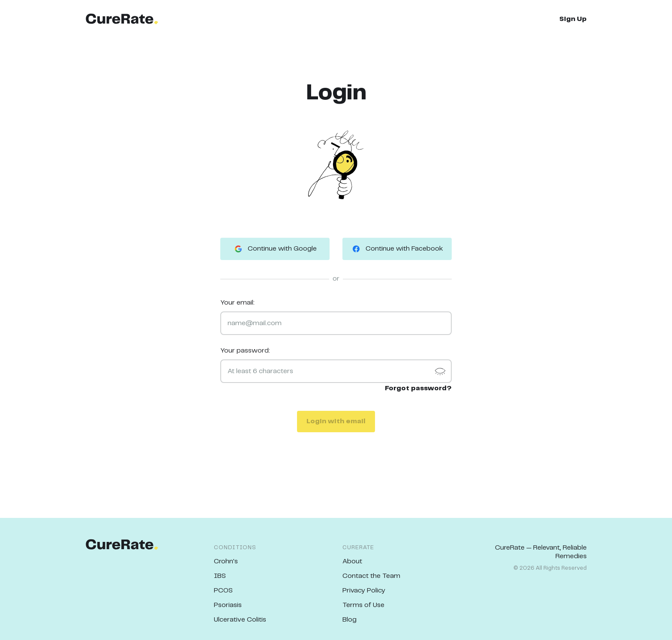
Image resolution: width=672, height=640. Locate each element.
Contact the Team (371, 576)
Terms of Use (363, 605)
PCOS (223, 591)
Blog (349, 620)
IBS (220, 576)
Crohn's (226, 561)
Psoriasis (228, 605)
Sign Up (573, 19)
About (352, 561)
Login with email (336, 421)
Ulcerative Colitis (240, 620)
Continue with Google (275, 249)
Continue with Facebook (397, 249)
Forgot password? (418, 388)
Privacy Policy (364, 591)
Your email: (237, 303)
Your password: (245, 351)
